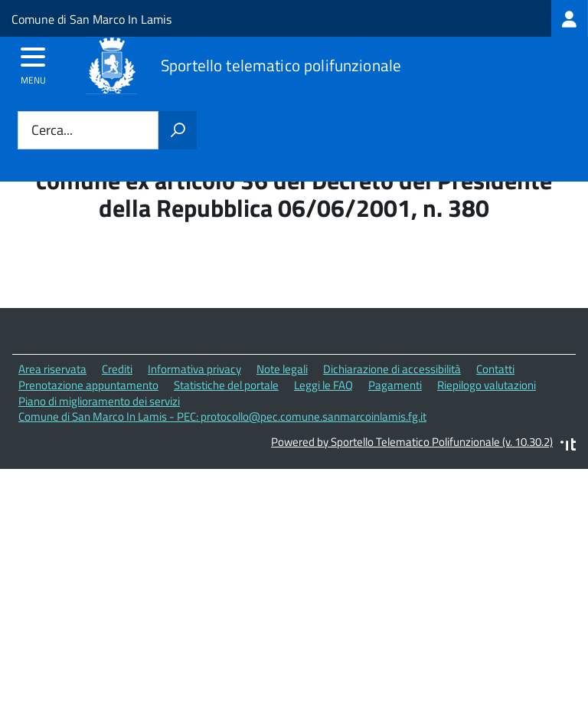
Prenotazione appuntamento (88, 385)
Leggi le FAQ (323, 385)
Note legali (282, 369)
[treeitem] (570, 18)
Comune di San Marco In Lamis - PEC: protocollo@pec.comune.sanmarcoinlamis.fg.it (222, 416)
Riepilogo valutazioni (487, 385)
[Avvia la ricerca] (178, 130)
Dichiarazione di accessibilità (392, 369)
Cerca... (52, 131)
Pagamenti (395, 385)
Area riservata (52, 369)
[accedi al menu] (33, 62)
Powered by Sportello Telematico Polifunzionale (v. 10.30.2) (412, 442)
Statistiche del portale (226, 385)
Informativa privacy (194, 369)
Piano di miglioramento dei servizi (99, 401)
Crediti (117, 369)
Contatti (495, 369)
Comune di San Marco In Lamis (91, 19)
